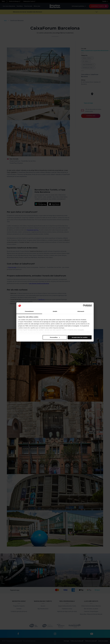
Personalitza (55, 337)
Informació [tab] (81, 311)
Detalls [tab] (55, 311)
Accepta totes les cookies (80, 337)
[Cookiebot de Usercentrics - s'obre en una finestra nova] (84, 306)
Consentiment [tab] (29, 311)
